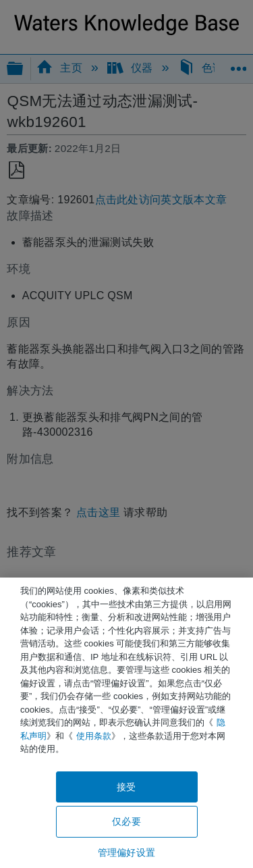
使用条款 (94, 736)
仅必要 (126, 821)
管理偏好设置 (126, 852)
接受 (126, 787)
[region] (126, 723)
